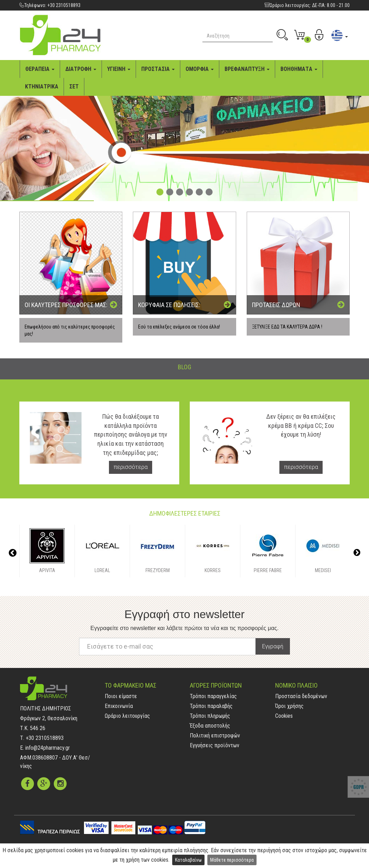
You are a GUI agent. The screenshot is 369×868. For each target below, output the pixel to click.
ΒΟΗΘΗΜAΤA (299, 69)
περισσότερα (131, 467)
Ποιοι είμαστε (121, 696)
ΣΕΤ (74, 87)
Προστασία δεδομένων (301, 696)
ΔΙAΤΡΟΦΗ (81, 69)
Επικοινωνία (119, 706)
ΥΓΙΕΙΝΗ (119, 69)
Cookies (284, 716)
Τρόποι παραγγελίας (213, 696)
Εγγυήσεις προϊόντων (215, 745)
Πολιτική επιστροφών (215, 736)
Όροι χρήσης (289, 706)
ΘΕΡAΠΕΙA (40, 69)
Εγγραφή (273, 646)
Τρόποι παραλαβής (211, 706)
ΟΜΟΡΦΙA (200, 69)
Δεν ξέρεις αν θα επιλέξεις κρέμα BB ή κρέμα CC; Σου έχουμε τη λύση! (301, 426)
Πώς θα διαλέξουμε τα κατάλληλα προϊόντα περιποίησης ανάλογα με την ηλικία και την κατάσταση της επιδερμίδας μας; (131, 435)
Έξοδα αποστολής (210, 726)
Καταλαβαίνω (188, 860)
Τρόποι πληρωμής (210, 716)
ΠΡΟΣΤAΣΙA (158, 69)
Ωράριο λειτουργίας (127, 716)
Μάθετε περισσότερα (232, 860)
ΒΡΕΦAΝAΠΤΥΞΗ (247, 69)
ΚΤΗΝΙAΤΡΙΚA (42, 87)
